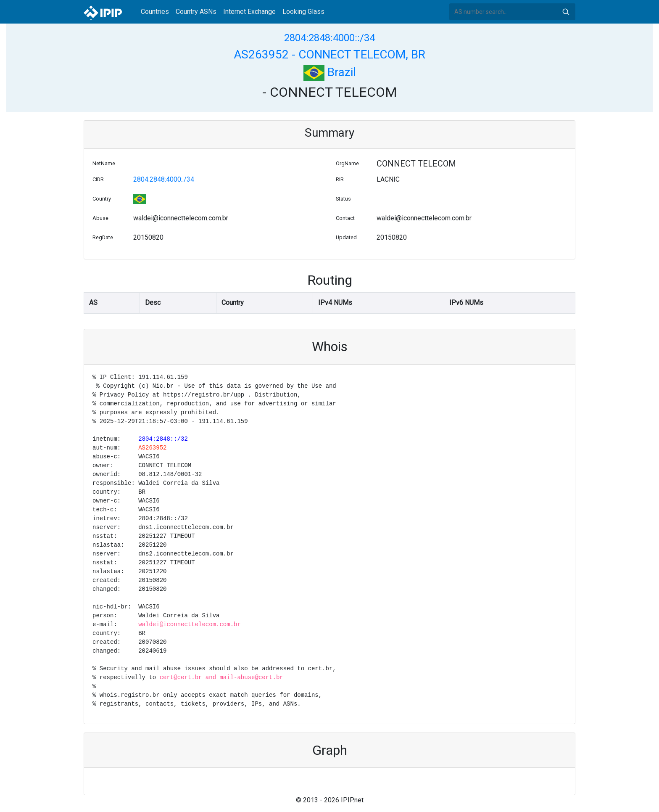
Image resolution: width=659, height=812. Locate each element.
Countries (155, 12)
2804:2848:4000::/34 (329, 38)
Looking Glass (303, 12)
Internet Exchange (249, 12)
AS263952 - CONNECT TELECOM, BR (329, 54)
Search (566, 12)
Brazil (330, 72)
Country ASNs (196, 12)
